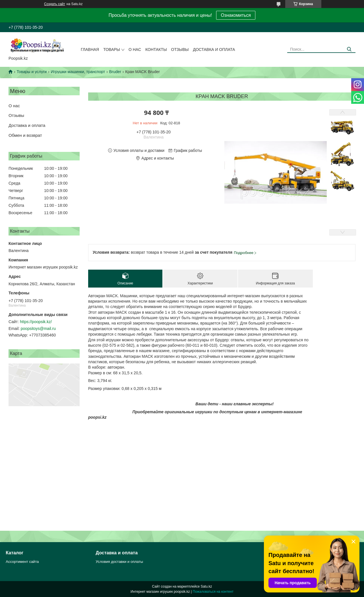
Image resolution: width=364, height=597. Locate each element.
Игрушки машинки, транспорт (78, 72)
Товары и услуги (32, 72)
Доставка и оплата (214, 49)
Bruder (115, 72)
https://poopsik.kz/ (36, 322)
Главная (90, 49)
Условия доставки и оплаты (119, 562)
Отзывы (180, 49)
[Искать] (349, 49)
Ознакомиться (236, 15)
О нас (135, 49)
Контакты (156, 49)
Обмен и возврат (25, 135)
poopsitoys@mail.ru (38, 329)
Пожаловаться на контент (213, 592)
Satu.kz (206, 586)
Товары (112, 49)
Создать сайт (55, 4)
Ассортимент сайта (22, 562)
